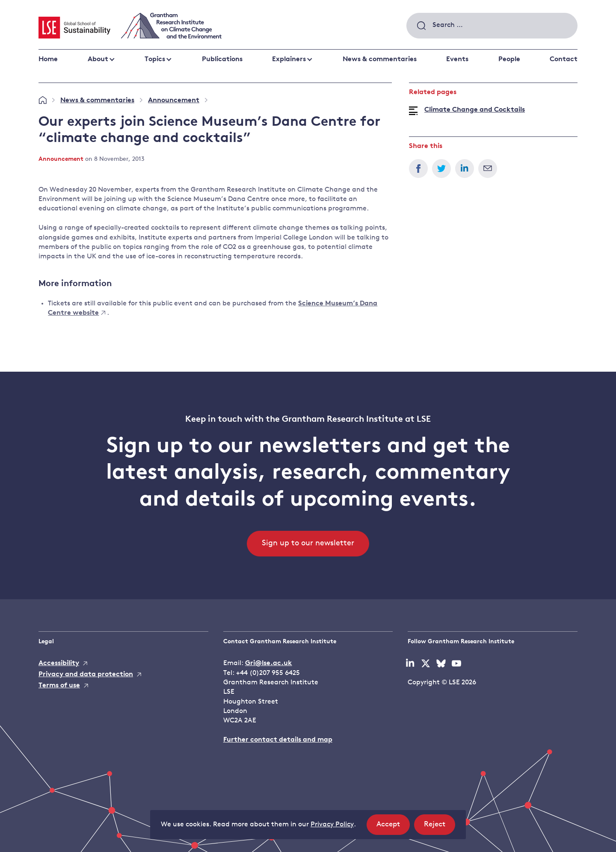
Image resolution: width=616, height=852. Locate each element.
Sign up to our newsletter (308, 543)
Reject (440, 827)
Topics (155, 59)
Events (457, 59)
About (98, 59)
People (509, 59)
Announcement (174, 101)
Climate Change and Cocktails (475, 110)
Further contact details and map (278, 740)
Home (48, 59)
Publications (222, 59)
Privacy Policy (332, 825)
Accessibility (59, 663)
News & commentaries (380, 59)
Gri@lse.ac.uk (269, 663)
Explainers (289, 59)
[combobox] (492, 26)
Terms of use (59, 686)
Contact (564, 59)
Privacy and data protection (86, 674)
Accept (393, 827)
